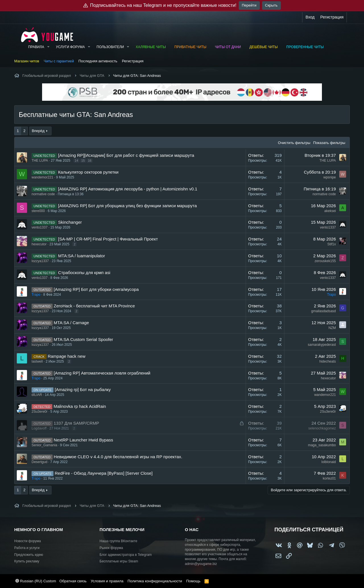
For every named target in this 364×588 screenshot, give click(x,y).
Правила (36, 47)
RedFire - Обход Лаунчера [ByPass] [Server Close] (104, 473)
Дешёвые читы (264, 47)
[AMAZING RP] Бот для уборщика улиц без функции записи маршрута (127, 206)
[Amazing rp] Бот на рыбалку (83, 389)
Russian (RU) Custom (36, 581)
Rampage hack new (67, 356)
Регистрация (133, 61)
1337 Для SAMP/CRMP (76, 423)
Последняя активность (98, 61)
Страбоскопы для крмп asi (84, 273)
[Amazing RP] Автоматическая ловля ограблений (102, 373)
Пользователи (110, 47)
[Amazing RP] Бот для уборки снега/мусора (96, 289)
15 (83, 161)
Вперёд (38, 131)
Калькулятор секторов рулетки (88, 172)
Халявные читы (151, 47)
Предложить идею (29, 555)
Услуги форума (71, 47)
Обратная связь (73, 581)
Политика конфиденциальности (155, 581)
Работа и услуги (27, 548)
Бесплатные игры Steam (119, 561)
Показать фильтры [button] (329, 143)
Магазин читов (27, 61)
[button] (48, 47)
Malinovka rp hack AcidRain (80, 406)
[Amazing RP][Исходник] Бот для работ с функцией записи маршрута (126, 155)
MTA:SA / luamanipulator (81, 256)
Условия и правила (107, 581)
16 (90, 161)
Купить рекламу (27, 561)
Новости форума (28, 541)
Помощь (193, 581)
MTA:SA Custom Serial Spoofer (83, 339)
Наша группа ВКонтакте (118, 541)
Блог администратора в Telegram (126, 555)
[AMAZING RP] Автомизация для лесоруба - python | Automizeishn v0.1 (128, 189)
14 (76, 161)
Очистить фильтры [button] (294, 143)
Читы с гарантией (59, 61)
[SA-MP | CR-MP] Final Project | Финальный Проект (108, 239)
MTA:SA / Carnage (71, 323)
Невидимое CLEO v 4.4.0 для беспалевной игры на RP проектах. (118, 457)
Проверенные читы (305, 47)
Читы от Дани (228, 47)
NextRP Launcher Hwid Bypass (83, 440)
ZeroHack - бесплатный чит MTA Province (94, 306)
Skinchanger (70, 222)
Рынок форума (111, 548)
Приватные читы (190, 47)
